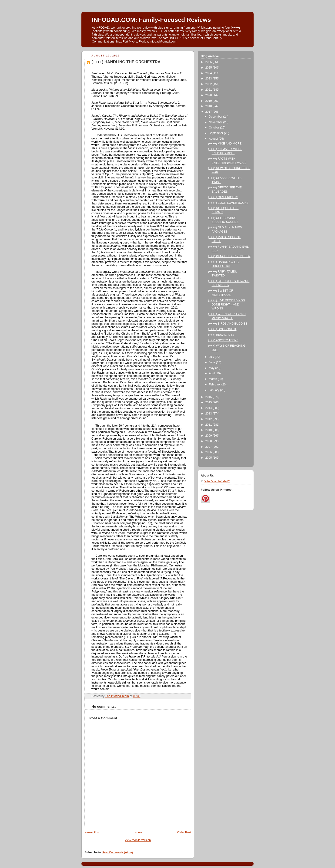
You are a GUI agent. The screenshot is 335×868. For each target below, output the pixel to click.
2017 (209, 112)
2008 (209, 441)
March (213, 379)
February (215, 385)
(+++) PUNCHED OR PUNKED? (229, 256)
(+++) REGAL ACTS (221, 335)
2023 (209, 79)
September (216, 133)
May (212, 368)
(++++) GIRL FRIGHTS (223, 197)
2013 (209, 414)
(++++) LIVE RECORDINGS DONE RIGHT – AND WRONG (227, 304)
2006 (209, 452)
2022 (209, 84)
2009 (209, 436)
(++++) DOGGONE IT (222, 329)
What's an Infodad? (217, 481)
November (216, 122)
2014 (209, 408)
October (214, 128)
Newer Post (92, 832)
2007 (209, 447)
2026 (209, 62)
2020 (209, 95)
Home (138, 832)
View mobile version (138, 840)
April (212, 373)
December (216, 117)
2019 (209, 101)
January (214, 390)
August (214, 139)
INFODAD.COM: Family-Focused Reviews (151, 20)
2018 (209, 106)
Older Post (184, 832)
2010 (209, 430)
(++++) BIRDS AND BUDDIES (228, 324)
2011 (209, 425)
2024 (209, 73)
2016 (209, 397)
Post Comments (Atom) (118, 852)
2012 (209, 419)
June (213, 362)
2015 (209, 402)
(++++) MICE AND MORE (225, 144)
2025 (209, 68)
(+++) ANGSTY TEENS (223, 340)
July (212, 357)
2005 (209, 458)
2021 (209, 90)
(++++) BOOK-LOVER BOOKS (228, 203)
